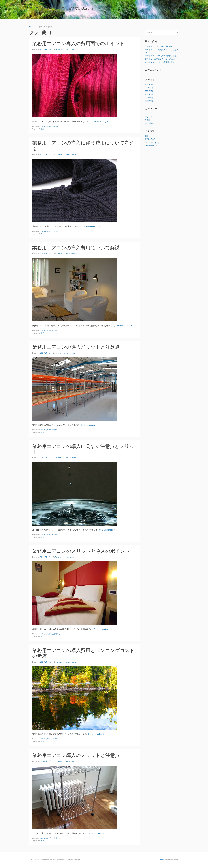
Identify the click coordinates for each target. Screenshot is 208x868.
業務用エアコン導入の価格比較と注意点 (162, 56)
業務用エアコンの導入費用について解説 (76, 248)
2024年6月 (149, 88)
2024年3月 (149, 98)
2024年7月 (149, 84)
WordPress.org (151, 146)
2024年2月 (149, 101)
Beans (162, 860)
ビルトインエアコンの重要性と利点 (160, 62)
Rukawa (59, 50)
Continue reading (100, 122)
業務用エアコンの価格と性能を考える (161, 46)
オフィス (149, 117)
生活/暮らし (56, 126)
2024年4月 (149, 94)
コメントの (152, 143)
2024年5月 (149, 91)
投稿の (150, 139)
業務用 (49, 126)
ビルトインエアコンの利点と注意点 (160, 59)
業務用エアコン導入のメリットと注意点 (76, 755)
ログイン (149, 136)
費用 (42, 129)
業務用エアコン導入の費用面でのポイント (78, 43)
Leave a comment (71, 50)
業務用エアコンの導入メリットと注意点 (76, 347)
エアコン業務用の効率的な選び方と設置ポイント (65, 8)
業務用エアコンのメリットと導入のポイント (81, 551)
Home (175, 9)
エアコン (43, 126)
